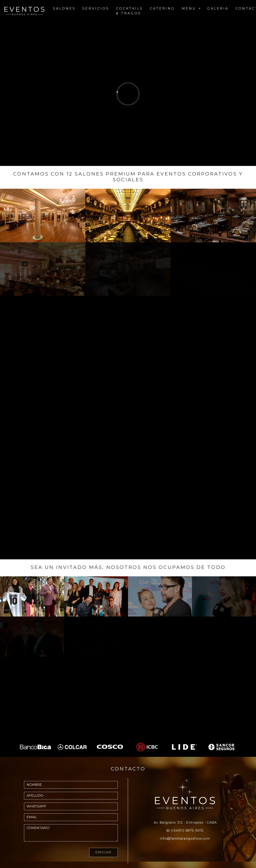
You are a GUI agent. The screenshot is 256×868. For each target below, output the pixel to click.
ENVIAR (103, 852)
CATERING (162, 8)
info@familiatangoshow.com (185, 839)
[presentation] (54, 852)
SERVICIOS (96, 8)
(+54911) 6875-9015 (187, 831)
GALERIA (218, 8)
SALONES (64, 8)
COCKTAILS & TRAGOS (129, 11)
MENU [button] (190, 8)
